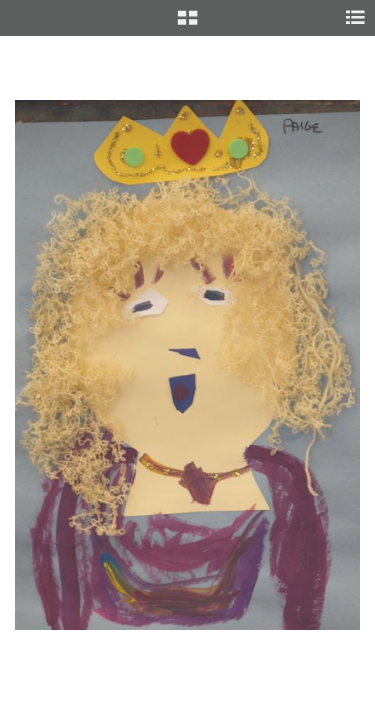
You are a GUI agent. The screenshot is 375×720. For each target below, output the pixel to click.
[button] (187, 25)
